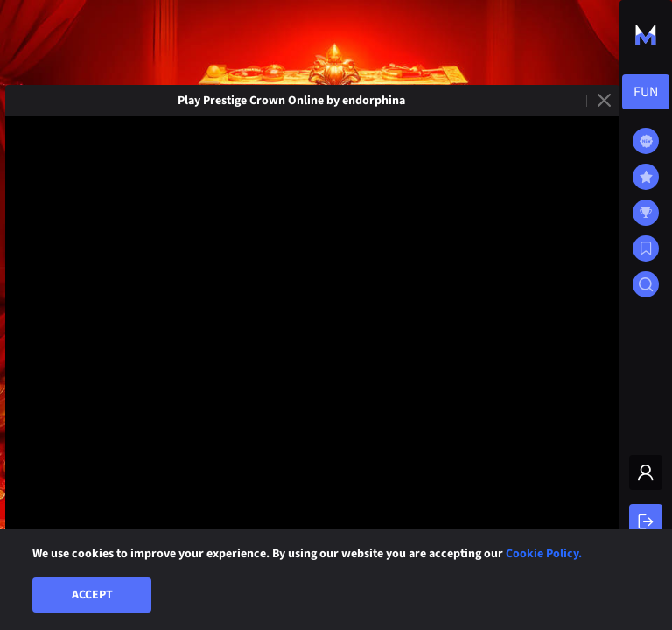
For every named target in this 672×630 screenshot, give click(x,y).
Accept (92, 595)
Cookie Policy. (544, 554)
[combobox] (646, 92)
